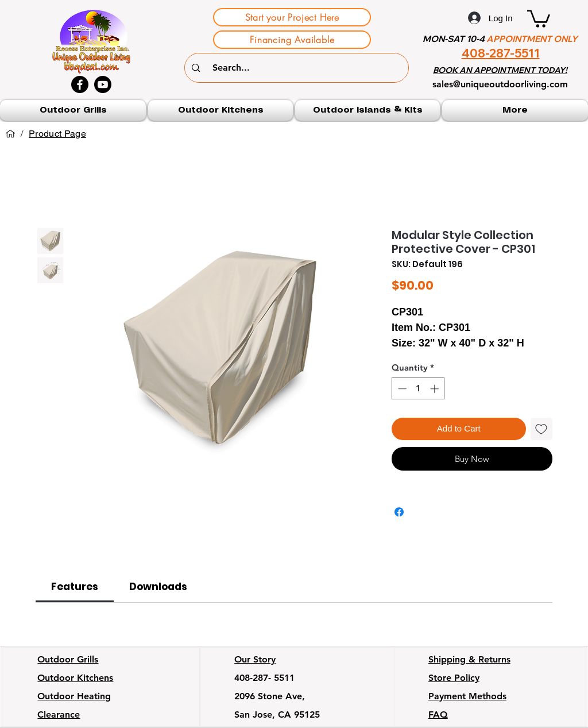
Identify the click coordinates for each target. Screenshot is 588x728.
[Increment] (436, 389)
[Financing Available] (292, 40)
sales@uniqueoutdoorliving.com (500, 84)
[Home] (10, 134)
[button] (539, 18)
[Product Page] (57, 134)
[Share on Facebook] (399, 512)
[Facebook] (80, 84)
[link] (75, 587)
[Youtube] (103, 84)
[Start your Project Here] (292, 17)
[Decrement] (401, 389)
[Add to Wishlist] (542, 429)
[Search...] (299, 68)
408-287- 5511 (264, 678)
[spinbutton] (418, 389)
